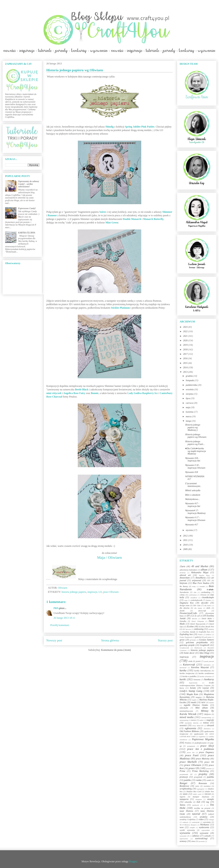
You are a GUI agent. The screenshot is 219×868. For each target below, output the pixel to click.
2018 (186, 350)
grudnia (189, 376)
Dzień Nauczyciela (198, 624)
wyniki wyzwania (187, 830)
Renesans (203, 783)
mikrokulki (184, 708)
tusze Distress (186, 811)
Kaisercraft (189, 665)
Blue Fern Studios (201, 583)
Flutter (200, 634)
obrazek (210, 725)
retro (197, 786)
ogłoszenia (190, 728)
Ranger (184, 783)
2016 (186, 358)
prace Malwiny (203, 759)
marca (189, 417)
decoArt (205, 603)
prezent (209, 768)
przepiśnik (198, 777)
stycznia (190, 530)
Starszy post (165, 640)
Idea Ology (204, 653)
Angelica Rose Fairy (74, 393)
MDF (203, 702)
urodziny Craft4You (187, 820)
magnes (199, 697)
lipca (188, 398)
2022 (186, 331)
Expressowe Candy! (27, 208)
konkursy (209, 679)
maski (194, 702)
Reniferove (184, 786)
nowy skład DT (198, 726)
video (201, 819)
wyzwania (185, 833)
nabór (201, 720)
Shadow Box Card (194, 792)
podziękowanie (201, 743)
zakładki (208, 836)
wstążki (192, 827)
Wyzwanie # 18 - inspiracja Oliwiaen (195, 467)
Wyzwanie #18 (192, 472)
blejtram (183, 583)
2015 (186, 363)
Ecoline (190, 627)
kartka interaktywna (202, 671)
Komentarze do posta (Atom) (116, 650)
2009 (186, 549)
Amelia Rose (204, 575)
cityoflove (194, 598)
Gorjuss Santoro (207, 640)
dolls (208, 608)
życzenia (202, 841)
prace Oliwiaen (111, 592)
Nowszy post (54, 640)
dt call (197, 616)
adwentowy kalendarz (188, 570)
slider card (197, 794)
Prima (182, 771)
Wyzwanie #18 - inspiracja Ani (193, 460)
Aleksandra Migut (200, 572)
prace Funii (192, 755)
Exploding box (186, 634)
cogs (186, 600)
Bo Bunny (184, 586)
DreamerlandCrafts (188, 613)
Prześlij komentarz (60, 625)
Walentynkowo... (192, 499)
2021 (186, 336)
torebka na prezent (202, 808)
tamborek (196, 805)
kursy (182, 688)
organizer (202, 737)
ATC (209, 581)
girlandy (193, 640)
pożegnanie (191, 746)
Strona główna (110, 640)
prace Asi (191, 752)
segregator (201, 789)
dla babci (208, 605)
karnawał (183, 667)
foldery (209, 634)
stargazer (199, 799)
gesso (182, 640)
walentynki (196, 822)
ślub (198, 802)
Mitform (207, 714)
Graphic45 (205, 645)
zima (193, 841)
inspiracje (92, 592)
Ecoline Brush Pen (206, 627)
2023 (186, 327)
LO (100, 592)
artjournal (197, 580)
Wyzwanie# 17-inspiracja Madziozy (195, 512)
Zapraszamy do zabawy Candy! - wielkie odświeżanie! (29, 184)
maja (188, 407)
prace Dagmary (207, 752)
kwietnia (190, 412)
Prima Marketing (200, 771)
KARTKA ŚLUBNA (27, 233)
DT (188, 616)
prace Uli (194, 768)
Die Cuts (197, 605)
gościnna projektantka (197, 642)
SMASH (208, 794)
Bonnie (95, 393)
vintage (211, 820)
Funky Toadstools (186, 637)
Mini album (201, 708)
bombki (202, 586)
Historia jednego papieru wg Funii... (195, 443)
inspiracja (184, 657)
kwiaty (193, 688)
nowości (183, 725)
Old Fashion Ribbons (189, 731)
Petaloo (188, 743)
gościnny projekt (187, 645)
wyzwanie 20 (184, 836)
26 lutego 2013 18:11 (64, 618)
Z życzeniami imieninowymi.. (193, 485)
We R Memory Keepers (188, 825)
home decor (189, 653)
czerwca (190, 403)
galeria (198, 637)
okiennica (207, 729)
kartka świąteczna (187, 673)
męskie (212, 702)
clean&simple (208, 597)
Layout (206, 688)
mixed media (187, 717)
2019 (186, 345)
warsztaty (207, 822)
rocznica (207, 786)
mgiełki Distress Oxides (196, 705)
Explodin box (204, 632)
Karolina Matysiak (200, 667)
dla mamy (198, 608)
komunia (197, 680)
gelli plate (208, 637)
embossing (199, 629)
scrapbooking (186, 789)
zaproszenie (184, 839)
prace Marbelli (188, 762)
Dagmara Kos (187, 603)
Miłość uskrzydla (193, 490)
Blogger (133, 861)
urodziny (204, 817)
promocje (184, 777)
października (192, 385)
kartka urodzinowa (206, 673)
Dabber (209, 600)
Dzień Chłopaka (198, 621)
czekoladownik (196, 600)
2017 (186, 354)
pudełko (187, 780)
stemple (211, 799)
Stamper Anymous (201, 797)
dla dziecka (185, 608)
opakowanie (199, 734)
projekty (203, 774)
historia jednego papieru (74, 592)
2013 (186, 372)
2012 (186, 536)
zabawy (196, 836)
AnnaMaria (201, 578)
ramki (209, 780)
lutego (189, 421)
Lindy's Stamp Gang (191, 691)
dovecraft (202, 611)
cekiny (182, 595)
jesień (198, 661)
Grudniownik (184, 648)
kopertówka (193, 683)
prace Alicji (207, 746)
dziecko (195, 619)
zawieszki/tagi (201, 839)
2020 (186, 341)
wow (182, 827)
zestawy (183, 841)
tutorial (196, 814)
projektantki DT (186, 774)
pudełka (210, 777)
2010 (186, 545)
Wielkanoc (205, 825)
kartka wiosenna (206, 676)
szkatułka (188, 802)
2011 (186, 540)
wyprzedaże (206, 830)
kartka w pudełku (189, 676)
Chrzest (203, 595)
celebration (193, 595)
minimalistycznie (186, 711)
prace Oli (209, 762)
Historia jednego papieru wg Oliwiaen (196, 436)
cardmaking (206, 592)
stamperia (184, 799)
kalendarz (207, 665)
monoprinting (206, 717)
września (190, 389)
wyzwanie (204, 833)
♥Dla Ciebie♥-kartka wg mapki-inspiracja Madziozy (196, 451)
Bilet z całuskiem (193, 495)
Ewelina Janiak (189, 632)
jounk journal (209, 661)
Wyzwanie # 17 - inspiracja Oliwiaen (195, 519)
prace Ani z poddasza (201, 749)
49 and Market (200, 566)
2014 (186, 368)
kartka (183, 670)
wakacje (185, 822)
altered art (185, 575)
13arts (182, 566)
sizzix (185, 794)
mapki (194, 700)
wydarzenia (204, 827)
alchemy (183, 573)
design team (185, 605)
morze (194, 720)
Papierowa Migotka (203, 739)
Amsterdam (185, 578)
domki (182, 611)
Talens (182, 805)
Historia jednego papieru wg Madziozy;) (193, 427)
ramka (199, 780)
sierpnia (190, 394)
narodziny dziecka (192, 723)
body (194, 586)
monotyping (184, 720)
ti (204, 805)
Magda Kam (192, 694)
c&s (195, 592)
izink (190, 661)
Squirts (182, 797)
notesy (206, 723)
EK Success (187, 629)
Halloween (198, 648)
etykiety (211, 629)
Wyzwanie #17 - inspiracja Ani (193, 505)
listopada (190, 380)
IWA (56, 608)
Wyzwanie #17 (192, 525)
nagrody (210, 720)
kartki (183, 679)
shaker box (209, 792)
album (204, 570)
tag (208, 802)
